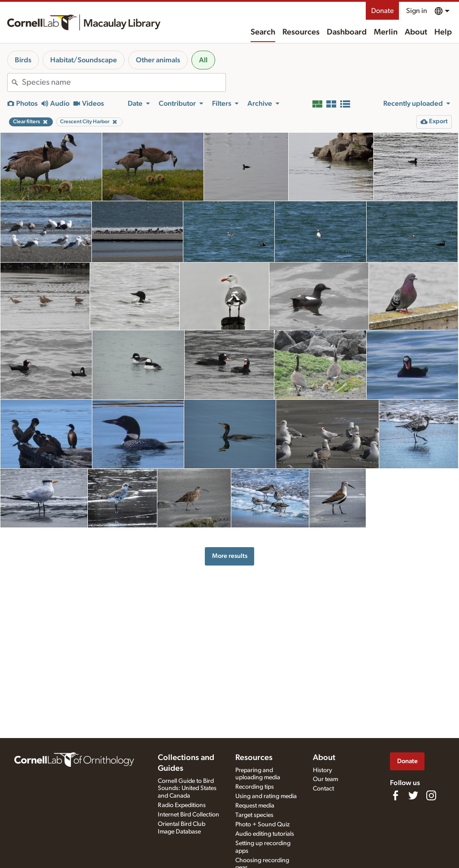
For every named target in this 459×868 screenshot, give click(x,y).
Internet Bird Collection (188, 815)
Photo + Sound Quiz (262, 825)
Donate (382, 11)
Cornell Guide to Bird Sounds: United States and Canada (187, 789)
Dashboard (347, 32)
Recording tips (255, 787)
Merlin (386, 32)
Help (443, 32)
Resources (301, 32)
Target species (254, 815)
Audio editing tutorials (265, 834)
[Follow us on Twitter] (413, 795)
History (323, 770)
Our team (325, 779)
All (203, 60)
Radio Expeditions (182, 805)
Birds (23, 60)
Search (263, 32)
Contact (323, 789)
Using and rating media (266, 796)
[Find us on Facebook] (395, 795)
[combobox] (124, 82)
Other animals (158, 60)
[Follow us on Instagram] (431, 795)
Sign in (417, 11)
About (416, 32)
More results (230, 556)
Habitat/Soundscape (84, 60)
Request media (255, 806)
